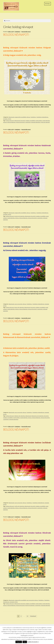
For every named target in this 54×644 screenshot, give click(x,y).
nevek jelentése (46, 121)
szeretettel (28, 122)
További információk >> (33, 642)
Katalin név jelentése (19, 216)
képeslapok (11, 117)
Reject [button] (25, 642)
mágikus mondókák (30, 121)
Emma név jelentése (19, 307)
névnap (28, 117)
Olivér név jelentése (30, 605)
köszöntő (23, 121)
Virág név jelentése (45, 122)
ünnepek (5, 119)
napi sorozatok (18, 304)
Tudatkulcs (17, 32)
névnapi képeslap (11, 122)
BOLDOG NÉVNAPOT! (16, 35)
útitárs (9, 119)
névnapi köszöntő (20, 122)
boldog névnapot (10, 121)
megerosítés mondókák (20, 117)
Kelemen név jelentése (20, 416)
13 (27, 616)
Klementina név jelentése (37, 416)
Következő (33, 616)
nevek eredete (39, 121)
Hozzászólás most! (26, 32)
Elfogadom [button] (19, 642)
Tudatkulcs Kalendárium (42, 117)
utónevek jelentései (36, 122)
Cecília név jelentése (19, 506)
